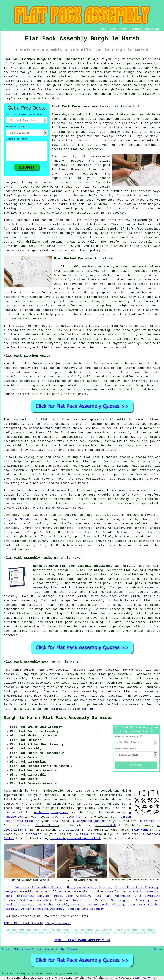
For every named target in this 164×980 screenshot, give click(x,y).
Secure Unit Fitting (106, 905)
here (92, 709)
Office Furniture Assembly (137, 887)
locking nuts (15, 208)
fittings (37, 208)
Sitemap (6, 949)
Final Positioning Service (27, 896)
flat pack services (72, 622)
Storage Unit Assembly (140, 892)
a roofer (147, 821)
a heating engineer (51, 812)
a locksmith (106, 825)
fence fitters (47, 825)
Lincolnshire (136, 622)
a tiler (82, 834)
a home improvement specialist (76, 838)
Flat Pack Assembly (24, 949)
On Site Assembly (105, 892)
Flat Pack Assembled (112, 896)
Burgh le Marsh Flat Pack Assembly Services (58, 718)
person (121, 136)
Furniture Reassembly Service (39, 887)
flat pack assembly (98, 68)
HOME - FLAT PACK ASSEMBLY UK (82, 940)
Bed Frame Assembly (35, 900)
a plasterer (31, 834)
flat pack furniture (26, 64)
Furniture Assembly (67, 949)
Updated (49, 949)
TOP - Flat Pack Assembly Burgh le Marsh (37, 923)
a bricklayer (69, 830)
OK (156, 978)
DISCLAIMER (152, 29)
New (40, 949)
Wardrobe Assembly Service (61, 905)
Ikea (155, 271)
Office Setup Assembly (69, 892)
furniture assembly (68, 128)
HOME (103, 29)
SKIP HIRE (140, 830)
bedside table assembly (52, 570)
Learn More (141, 978)
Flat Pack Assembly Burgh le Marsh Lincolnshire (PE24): (51, 59)
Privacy (158, 949)
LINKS (113, 29)
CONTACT (137, 29)
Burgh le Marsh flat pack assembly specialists (73, 566)
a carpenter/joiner (89, 821)
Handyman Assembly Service (89, 887)
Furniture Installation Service (81, 900)
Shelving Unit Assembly (130, 900)
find (16, 670)
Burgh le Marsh (16, 519)
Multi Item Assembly (72, 896)
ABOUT (124, 29)
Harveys (92, 271)
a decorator (72, 817)
